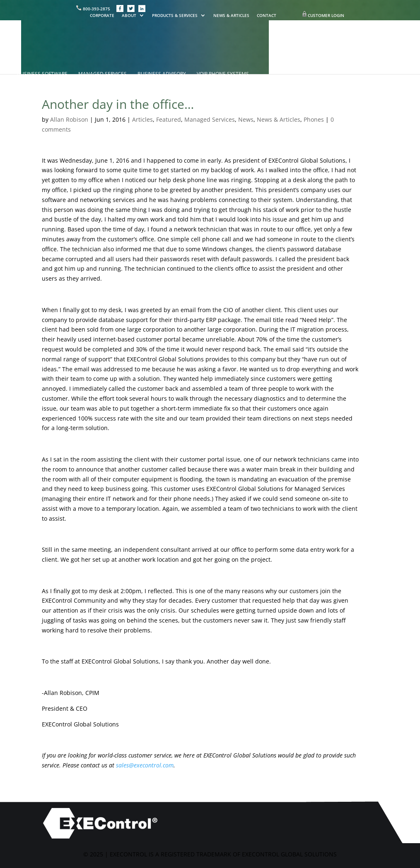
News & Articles (279, 119)
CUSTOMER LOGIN (326, 15)
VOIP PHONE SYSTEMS (223, 75)
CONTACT (267, 16)
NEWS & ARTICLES (231, 16)
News (246, 119)
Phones (314, 119)
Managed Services (210, 119)
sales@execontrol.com (145, 765)
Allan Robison (69, 119)
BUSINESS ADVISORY (162, 75)
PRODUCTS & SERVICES (175, 16)
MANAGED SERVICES (103, 75)
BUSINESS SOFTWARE (42, 75)
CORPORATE (102, 16)
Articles (142, 119)
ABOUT (129, 16)
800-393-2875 (94, 9)
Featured (169, 119)
